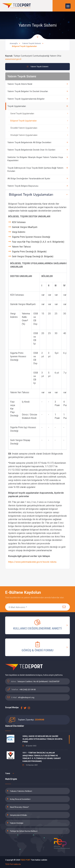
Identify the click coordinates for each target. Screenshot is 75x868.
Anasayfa (14, 43)
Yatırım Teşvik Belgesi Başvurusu (38, 186)
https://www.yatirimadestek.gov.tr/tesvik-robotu (32, 562)
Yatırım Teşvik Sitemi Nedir (38, 84)
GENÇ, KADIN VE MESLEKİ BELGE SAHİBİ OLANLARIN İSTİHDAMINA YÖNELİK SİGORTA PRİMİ (42, 739)
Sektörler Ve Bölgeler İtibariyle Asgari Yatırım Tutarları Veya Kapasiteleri (38, 159)
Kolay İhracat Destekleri (20, 799)
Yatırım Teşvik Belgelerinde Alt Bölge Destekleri (38, 142)
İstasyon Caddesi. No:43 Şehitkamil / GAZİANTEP (39, 681)
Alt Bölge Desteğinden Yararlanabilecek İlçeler (38, 179)
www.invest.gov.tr (13, 59)
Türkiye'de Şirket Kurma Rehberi (24, 831)
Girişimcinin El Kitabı (18, 815)
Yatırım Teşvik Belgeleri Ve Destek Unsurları (38, 91)
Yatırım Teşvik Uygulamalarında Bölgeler (38, 99)
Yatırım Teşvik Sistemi (31, 43)
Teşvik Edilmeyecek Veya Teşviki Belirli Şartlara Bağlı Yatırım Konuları (38, 170)
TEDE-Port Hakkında (13, 864)
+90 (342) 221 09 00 (27, 690)
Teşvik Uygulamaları (38, 106)
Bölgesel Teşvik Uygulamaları (39, 121)
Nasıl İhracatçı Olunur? (19, 807)
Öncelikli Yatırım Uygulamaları (39, 128)
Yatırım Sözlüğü (17, 823)
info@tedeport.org (26, 697)
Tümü (10, 773)
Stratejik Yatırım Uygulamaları (39, 135)
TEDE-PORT (25, 860)
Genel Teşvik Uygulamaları (39, 114)
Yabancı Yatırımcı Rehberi (21, 791)
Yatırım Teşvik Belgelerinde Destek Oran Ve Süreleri (38, 150)
